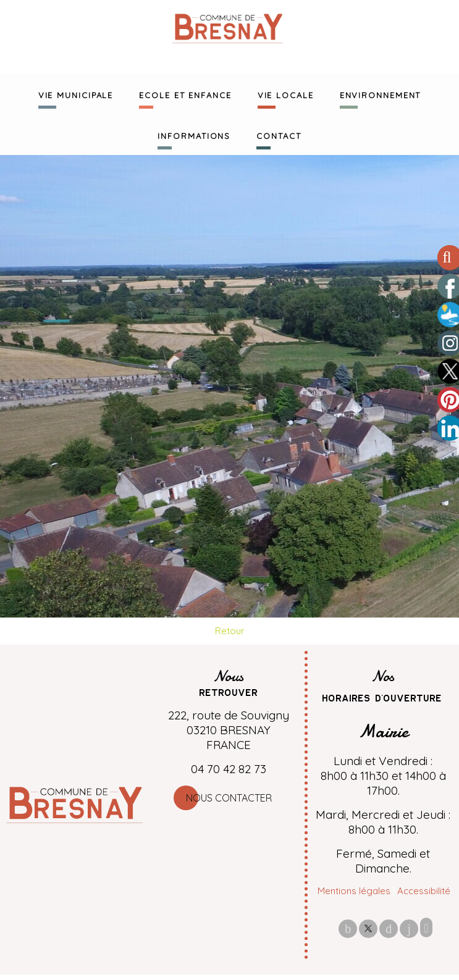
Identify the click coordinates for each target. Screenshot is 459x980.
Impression (426, 928)
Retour (230, 631)
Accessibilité (424, 891)
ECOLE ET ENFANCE (185, 94)
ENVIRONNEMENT (381, 94)
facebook (348, 928)
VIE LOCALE (286, 94)
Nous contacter (229, 798)
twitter (368, 928)
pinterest (389, 928)
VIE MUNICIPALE (76, 94)
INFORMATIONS (194, 135)
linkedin (409, 928)
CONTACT (279, 135)
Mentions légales (354, 891)
